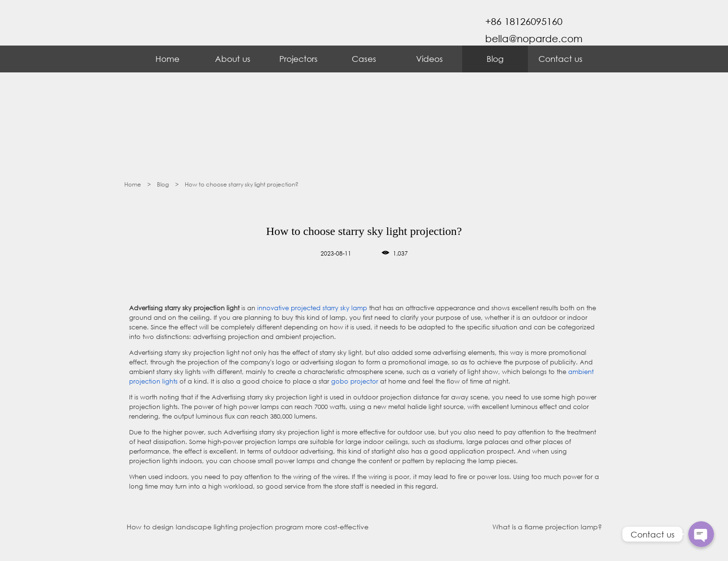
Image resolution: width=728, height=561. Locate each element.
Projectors (298, 59)
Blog (495, 59)
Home (167, 59)
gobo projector (355, 381)
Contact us (561, 59)
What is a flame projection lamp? (547, 527)
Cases (364, 59)
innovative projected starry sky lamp (312, 308)
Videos (430, 59)
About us (233, 59)
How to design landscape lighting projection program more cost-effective (248, 527)
